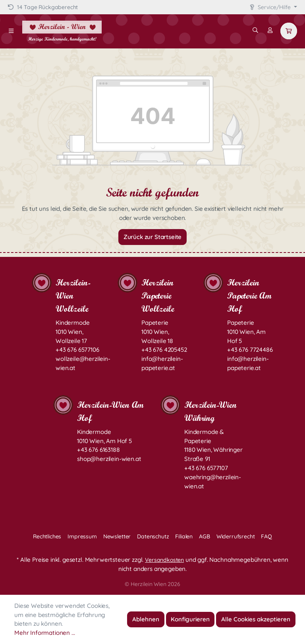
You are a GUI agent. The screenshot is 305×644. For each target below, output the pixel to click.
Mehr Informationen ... (44, 633)
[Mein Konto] (270, 30)
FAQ (266, 536)
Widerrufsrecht (236, 536)
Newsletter (117, 536)
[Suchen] (255, 30)
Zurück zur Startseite (153, 237)
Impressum (82, 536)
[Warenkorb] (289, 31)
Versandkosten (164, 560)
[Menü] (11, 31)
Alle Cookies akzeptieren (256, 619)
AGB (205, 536)
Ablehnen (146, 619)
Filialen (184, 536)
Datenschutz (153, 536)
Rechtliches (47, 536)
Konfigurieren (190, 619)
